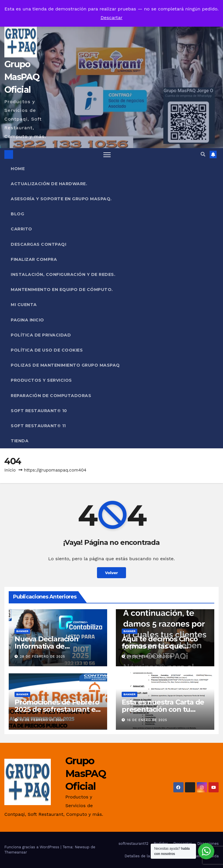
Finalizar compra (34, 259)
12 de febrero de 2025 (42, 720)
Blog (17, 214)
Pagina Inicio (27, 320)
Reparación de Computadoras (51, 396)
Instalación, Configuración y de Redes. (63, 274)
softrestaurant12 (133, 844)
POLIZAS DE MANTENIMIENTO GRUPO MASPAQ (65, 365)
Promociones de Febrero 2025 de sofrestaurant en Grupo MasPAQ (57, 709)
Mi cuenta (24, 305)
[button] (203, 154)
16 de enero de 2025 (147, 720)
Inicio (10, 470)
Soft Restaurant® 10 (39, 411)
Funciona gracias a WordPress (32, 847)
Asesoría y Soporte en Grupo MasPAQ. (61, 199)
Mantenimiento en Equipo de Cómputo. (62, 290)
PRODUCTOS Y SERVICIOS (41, 380)
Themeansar (16, 852)
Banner (22, 631)
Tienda (20, 441)
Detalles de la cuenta (144, 856)
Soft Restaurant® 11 (38, 426)
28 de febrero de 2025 (43, 657)
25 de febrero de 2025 (150, 657)
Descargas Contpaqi (38, 244)
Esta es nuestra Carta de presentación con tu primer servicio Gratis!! (163, 709)
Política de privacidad (41, 335)
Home (18, 169)
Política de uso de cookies (47, 350)
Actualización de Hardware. (49, 184)
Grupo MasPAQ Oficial (22, 77)
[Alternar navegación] (107, 155)
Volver (112, 573)
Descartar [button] (111, 18)
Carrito (21, 229)
